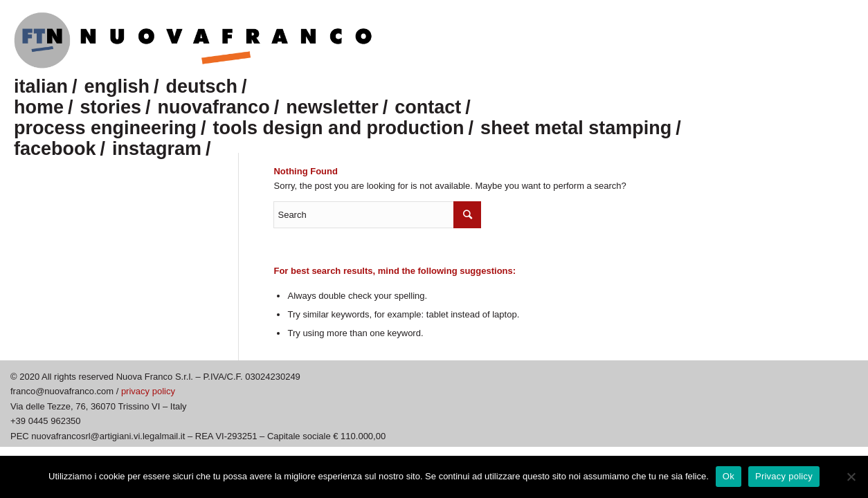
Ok (729, 476)
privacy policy (148, 391)
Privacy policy (784, 476)
